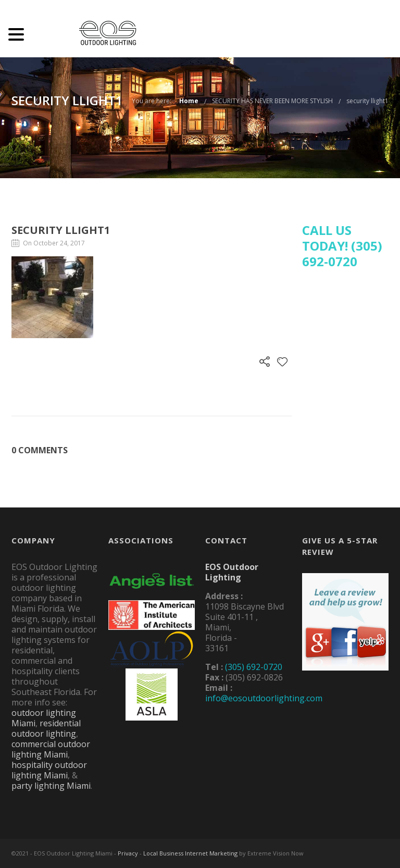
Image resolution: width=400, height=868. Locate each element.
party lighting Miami (51, 786)
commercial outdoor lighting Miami (51, 749)
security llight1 (367, 101)
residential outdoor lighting (46, 728)
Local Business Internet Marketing (190, 853)
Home (189, 101)
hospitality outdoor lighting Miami (49, 770)
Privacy (128, 853)
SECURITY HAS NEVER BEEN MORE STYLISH (272, 101)
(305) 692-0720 (254, 667)
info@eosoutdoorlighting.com (264, 698)
